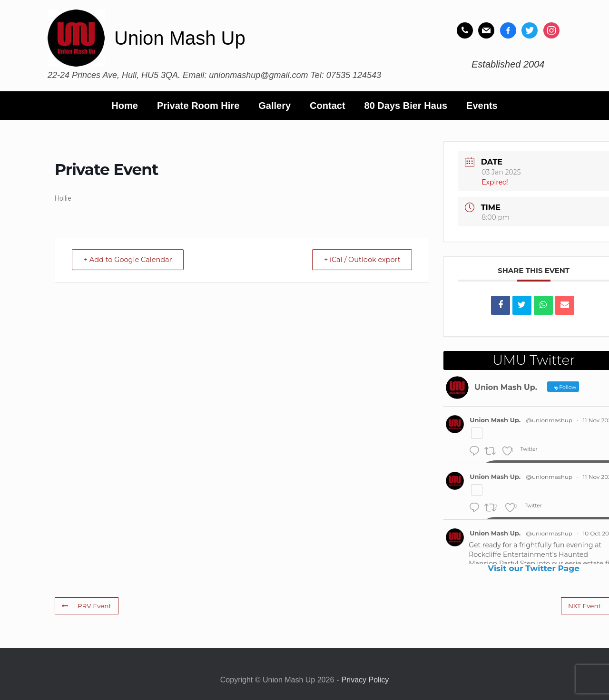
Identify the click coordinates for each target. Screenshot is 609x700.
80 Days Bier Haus (406, 106)
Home (125, 106)
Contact (327, 106)
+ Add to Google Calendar (131, 260)
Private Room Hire (198, 106)
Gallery (275, 106)
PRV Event (86, 605)
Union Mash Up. (495, 420)
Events (482, 106)
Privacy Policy (365, 680)
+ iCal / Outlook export (359, 260)
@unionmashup (549, 420)
